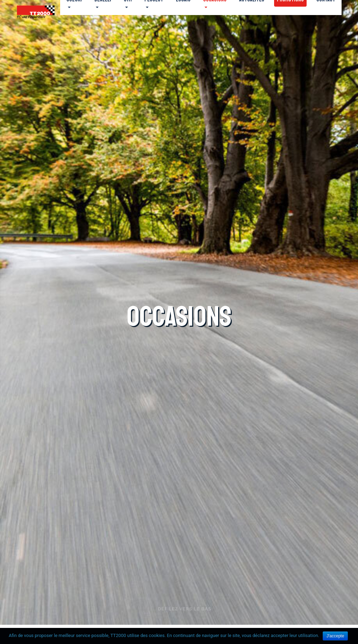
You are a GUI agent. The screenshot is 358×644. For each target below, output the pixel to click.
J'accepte (335, 636)
